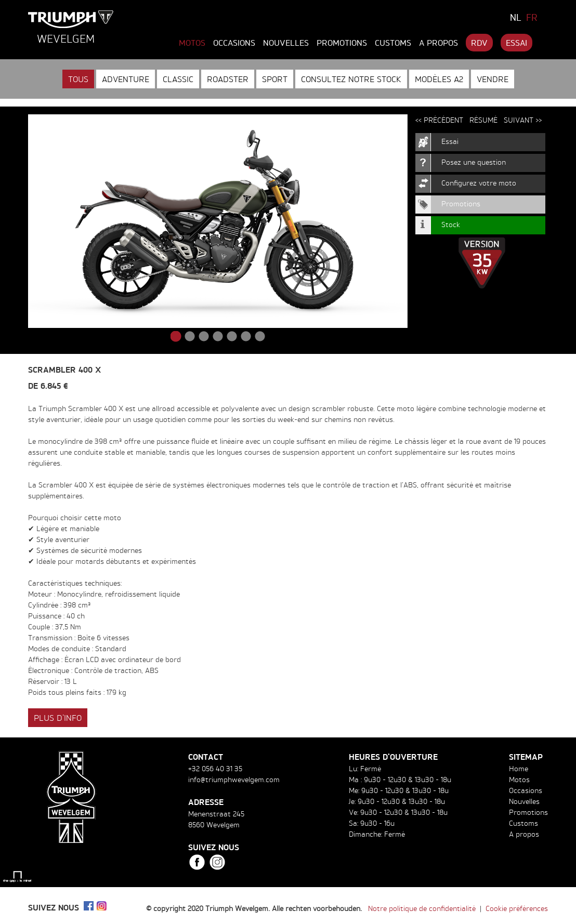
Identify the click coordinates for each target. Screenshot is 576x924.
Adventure (126, 79)
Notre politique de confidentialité (422, 908)
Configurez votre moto (479, 183)
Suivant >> (523, 120)
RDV (479, 43)
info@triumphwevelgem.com (234, 779)
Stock (451, 224)
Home (519, 768)
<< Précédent (439, 120)
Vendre (493, 79)
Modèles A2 (439, 79)
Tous (78, 79)
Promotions (342, 43)
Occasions (234, 43)
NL (516, 17)
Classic (178, 79)
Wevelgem (66, 38)
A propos (438, 43)
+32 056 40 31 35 (215, 768)
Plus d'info (58, 718)
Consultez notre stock (351, 79)
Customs (393, 43)
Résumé (483, 120)
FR (532, 17)
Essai (516, 43)
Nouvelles (286, 43)
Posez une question (474, 162)
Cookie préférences (517, 908)
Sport (275, 79)
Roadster (228, 79)
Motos (192, 43)
